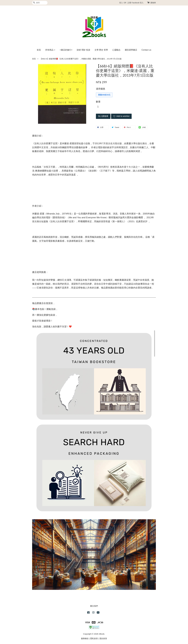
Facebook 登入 (138, 3)
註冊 (129, 3)
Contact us (146, 50)
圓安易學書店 (131, 50)
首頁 (39, 50)
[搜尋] (40, 3)
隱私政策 (94, 638)
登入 (121, 3)
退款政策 (103, 638)
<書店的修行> (66, 50)
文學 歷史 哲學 (101, 50)
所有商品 (50, 50)
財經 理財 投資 (83, 50)
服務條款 (85, 638)
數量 (98, 102)
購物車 (153, 3)
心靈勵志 (116, 50)
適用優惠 (101, 89)
